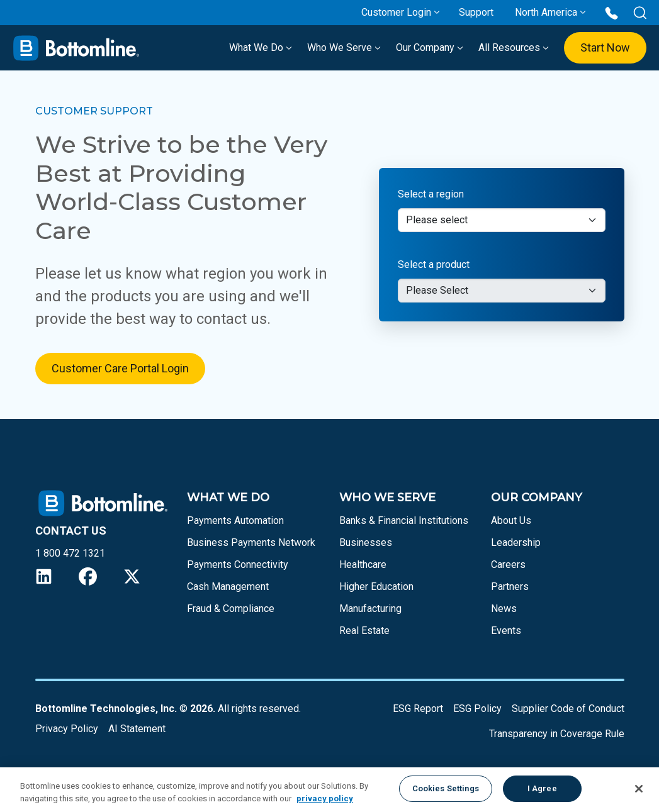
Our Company (430, 47)
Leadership (516, 542)
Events (506, 631)
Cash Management (228, 587)
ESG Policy (477, 709)
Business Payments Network (251, 542)
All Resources (514, 47)
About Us (511, 520)
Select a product (434, 264)
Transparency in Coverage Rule (557, 734)
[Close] (639, 789)
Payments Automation (235, 520)
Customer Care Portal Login (120, 368)
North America (546, 12)
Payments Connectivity (238, 565)
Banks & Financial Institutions (404, 520)
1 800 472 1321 (70, 553)
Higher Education (376, 587)
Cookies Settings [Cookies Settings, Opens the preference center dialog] (446, 788)
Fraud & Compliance (231, 609)
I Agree (542, 788)
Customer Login (396, 12)
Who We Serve (344, 47)
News (504, 609)
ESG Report (418, 709)
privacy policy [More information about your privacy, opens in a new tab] (325, 798)
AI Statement (137, 729)
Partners (510, 587)
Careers (508, 565)
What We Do (261, 47)
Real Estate (364, 631)
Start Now (605, 47)
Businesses (366, 542)
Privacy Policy (67, 729)
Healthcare (363, 565)
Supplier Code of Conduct (568, 709)
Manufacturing (370, 609)
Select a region (431, 194)
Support (476, 12)
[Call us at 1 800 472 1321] (611, 12)
